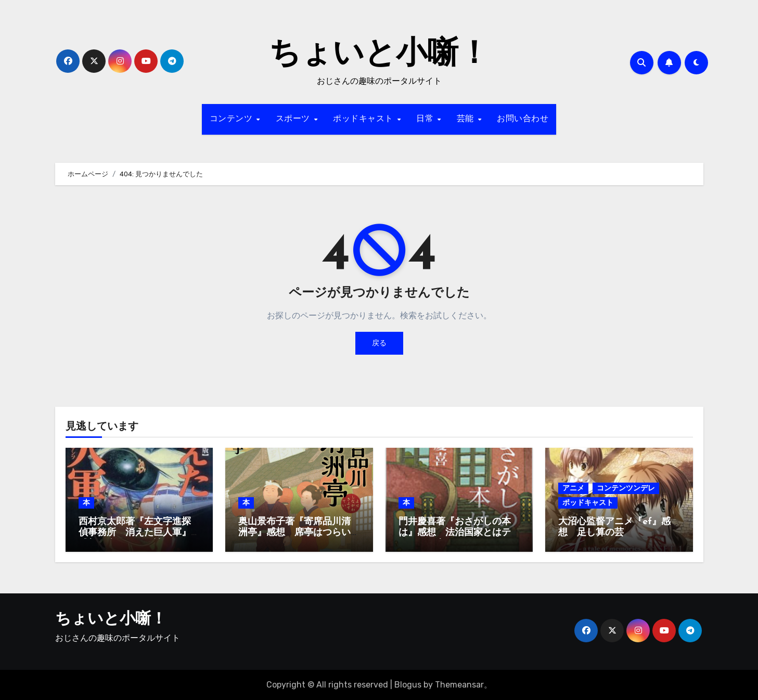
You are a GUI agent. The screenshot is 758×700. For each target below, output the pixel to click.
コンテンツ (233, 119)
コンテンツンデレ (626, 488)
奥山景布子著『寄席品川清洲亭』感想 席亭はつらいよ (294, 533)
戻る (379, 343)
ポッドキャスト (364, 119)
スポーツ (294, 119)
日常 (426, 119)
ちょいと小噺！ (379, 55)
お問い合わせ (523, 119)
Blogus (408, 685)
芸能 (467, 119)
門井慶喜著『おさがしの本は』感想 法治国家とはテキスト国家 (455, 533)
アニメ (573, 488)
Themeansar (459, 685)
